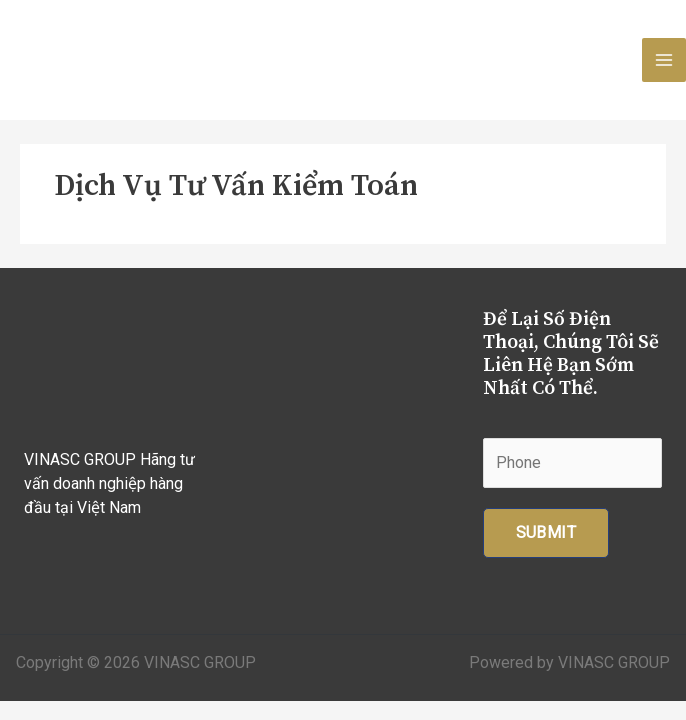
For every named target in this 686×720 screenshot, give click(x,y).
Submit (546, 532)
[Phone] (572, 463)
